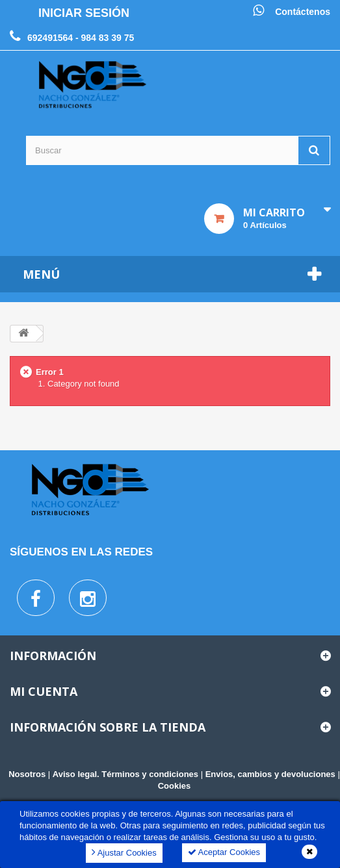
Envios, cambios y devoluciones (270, 774)
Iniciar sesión (84, 13)
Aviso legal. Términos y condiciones (125, 774)
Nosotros (27, 774)
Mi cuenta (44, 691)
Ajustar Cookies (124, 852)
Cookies (175, 786)
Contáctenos (303, 12)
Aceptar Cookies (224, 852)
